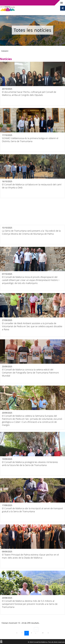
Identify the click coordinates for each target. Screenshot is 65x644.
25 (44, 633)
